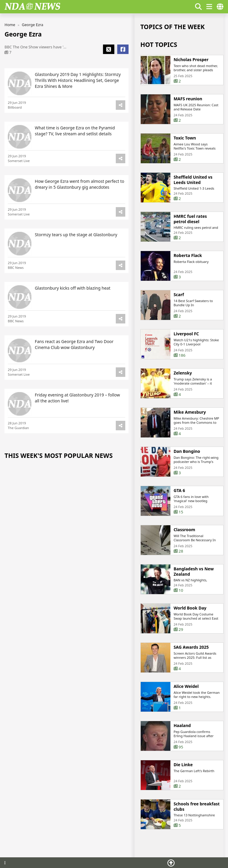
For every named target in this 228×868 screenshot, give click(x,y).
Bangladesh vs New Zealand (194, 572)
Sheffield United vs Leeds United (193, 180)
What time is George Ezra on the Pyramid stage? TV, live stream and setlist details (75, 131)
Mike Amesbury (190, 412)
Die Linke (183, 765)
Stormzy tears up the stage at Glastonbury (76, 235)
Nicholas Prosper (191, 60)
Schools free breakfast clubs (197, 807)
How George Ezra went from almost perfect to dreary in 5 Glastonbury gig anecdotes (79, 184)
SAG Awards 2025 (191, 648)
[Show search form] (198, 7)
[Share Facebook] (123, 49)
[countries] (220, 7)
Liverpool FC (186, 334)
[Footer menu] (5, 863)
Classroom (185, 530)
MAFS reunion (188, 99)
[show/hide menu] (209, 7)
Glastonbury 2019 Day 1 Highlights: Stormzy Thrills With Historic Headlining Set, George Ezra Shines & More (78, 80)
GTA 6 (179, 491)
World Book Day (190, 608)
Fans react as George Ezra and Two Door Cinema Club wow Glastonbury (74, 345)
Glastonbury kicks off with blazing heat (72, 288)
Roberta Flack (188, 256)
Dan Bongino (187, 452)
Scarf (179, 295)
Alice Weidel (186, 687)
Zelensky (183, 373)
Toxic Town (185, 138)
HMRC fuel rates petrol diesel (190, 219)
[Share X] (109, 49)
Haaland (182, 726)
